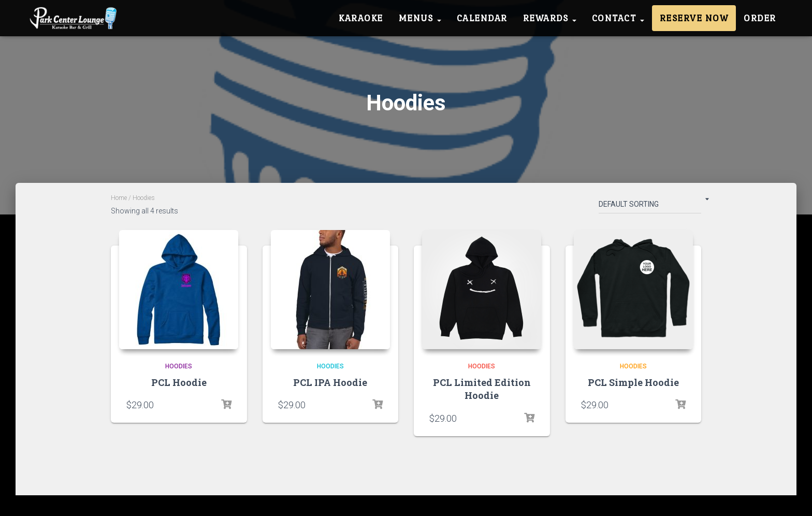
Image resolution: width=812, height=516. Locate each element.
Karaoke (361, 18)
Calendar (482, 18)
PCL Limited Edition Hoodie (482, 389)
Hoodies (179, 366)
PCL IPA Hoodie (330, 382)
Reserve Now (694, 18)
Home (119, 198)
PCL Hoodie (179, 382)
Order (760, 18)
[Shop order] (650, 206)
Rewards (550, 18)
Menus (420, 18)
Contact (618, 18)
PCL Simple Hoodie (633, 382)
